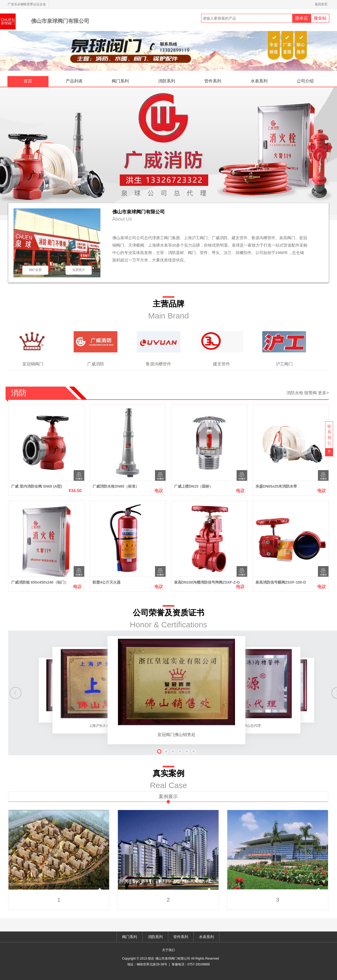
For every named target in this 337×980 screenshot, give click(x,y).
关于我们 (169, 950)
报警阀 (311, 393)
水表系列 (259, 81)
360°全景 (35, 270)
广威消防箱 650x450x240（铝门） (40, 582)
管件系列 (213, 81)
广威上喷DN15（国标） (194, 486)
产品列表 (74, 81)
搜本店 (301, 18)
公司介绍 (305, 81)
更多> (323, 393)
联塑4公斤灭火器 (107, 582)
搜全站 (320, 18)
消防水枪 (295, 393)
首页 (28, 81)
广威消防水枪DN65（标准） (116, 486)
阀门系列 (120, 81)
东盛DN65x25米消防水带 (276, 486)
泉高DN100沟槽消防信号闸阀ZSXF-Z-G (207, 582)
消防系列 (167, 81)
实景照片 (79, 270)
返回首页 (322, 4)
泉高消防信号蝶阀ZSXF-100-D (281, 582)
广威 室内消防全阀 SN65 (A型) (37, 486)
